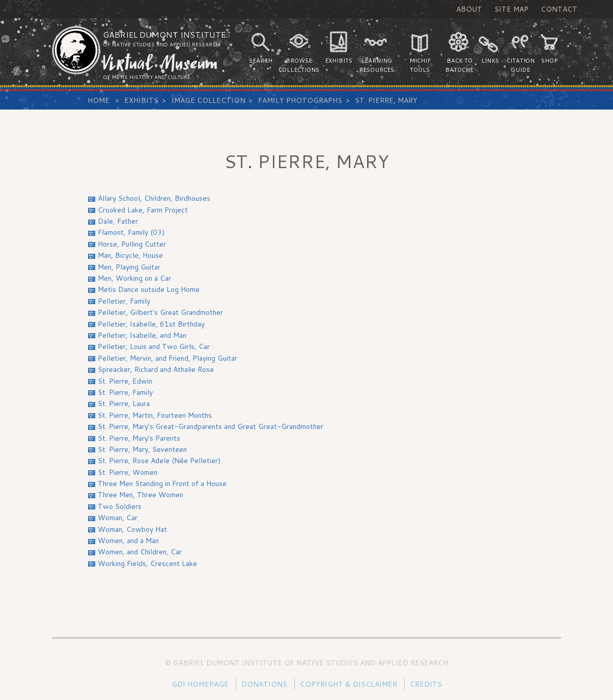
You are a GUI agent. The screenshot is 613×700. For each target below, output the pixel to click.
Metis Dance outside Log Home (149, 289)
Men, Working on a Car (134, 278)
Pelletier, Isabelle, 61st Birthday (151, 324)
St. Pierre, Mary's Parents (139, 438)
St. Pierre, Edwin (125, 381)
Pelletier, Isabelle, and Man (142, 335)
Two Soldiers (120, 506)
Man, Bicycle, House (130, 255)
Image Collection (208, 100)
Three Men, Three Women (141, 495)
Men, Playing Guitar (129, 267)
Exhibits (141, 100)
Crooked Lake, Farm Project (143, 210)
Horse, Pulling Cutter (132, 244)
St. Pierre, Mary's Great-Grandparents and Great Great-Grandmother (211, 426)
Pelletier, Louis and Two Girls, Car (154, 346)
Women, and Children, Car (140, 552)
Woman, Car (118, 518)
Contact (559, 9)
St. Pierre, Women (128, 472)
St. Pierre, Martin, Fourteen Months (155, 415)
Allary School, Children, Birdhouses (154, 198)
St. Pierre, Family (125, 392)
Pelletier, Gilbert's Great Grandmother (160, 312)
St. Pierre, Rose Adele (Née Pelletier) (159, 461)
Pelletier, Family (124, 301)
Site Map (511, 9)
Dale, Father (118, 221)
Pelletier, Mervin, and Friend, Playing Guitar (168, 358)
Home (99, 100)
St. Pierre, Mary (386, 100)
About (469, 9)
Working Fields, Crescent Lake (147, 563)
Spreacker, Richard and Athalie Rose (156, 369)
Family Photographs (300, 100)
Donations (264, 684)
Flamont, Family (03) (131, 232)
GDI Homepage (200, 684)
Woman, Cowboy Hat (132, 529)
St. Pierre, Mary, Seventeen (142, 449)
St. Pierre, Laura (124, 403)
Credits (426, 684)
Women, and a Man (128, 541)
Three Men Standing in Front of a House (162, 483)
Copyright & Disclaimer (349, 684)
